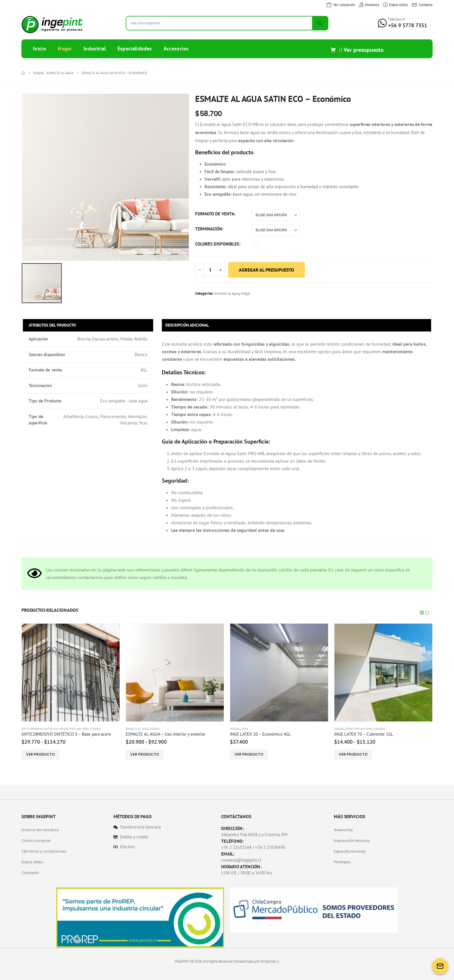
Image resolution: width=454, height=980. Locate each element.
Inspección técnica (352, 841)
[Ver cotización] (341, 5)
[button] (422, 613)
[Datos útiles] (395, 5)
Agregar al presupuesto (267, 270)
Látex (244, 729)
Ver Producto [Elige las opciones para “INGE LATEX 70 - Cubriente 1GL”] (353, 754)
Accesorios (176, 48)
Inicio (40, 48)
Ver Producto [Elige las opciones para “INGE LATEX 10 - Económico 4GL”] (249, 754)
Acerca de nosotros (40, 830)
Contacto (30, 873)
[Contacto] (422, 5)
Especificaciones (350, 851)
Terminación (209, 229)
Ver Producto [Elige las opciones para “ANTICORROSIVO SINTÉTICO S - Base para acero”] (40, 754)
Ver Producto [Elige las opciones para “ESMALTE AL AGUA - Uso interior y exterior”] (145, 754)
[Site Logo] (52, 25)
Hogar (65, 48)
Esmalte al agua (227, 293)
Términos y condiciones (44, 851)
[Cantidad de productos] (210, 270)
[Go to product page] (71, 673)
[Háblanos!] (402, 22)
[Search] (320, 23)
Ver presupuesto (364, 50)
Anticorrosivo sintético (40, 729)
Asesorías (343, 830)
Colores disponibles (217, 244)
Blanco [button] (255, 244)
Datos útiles (32, 862)
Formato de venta (215, 214)
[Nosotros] (369, 5)
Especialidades (135, 48)
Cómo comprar (36, 841)
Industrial (95, 48)
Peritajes (342, 862)
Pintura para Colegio (85, 729)
